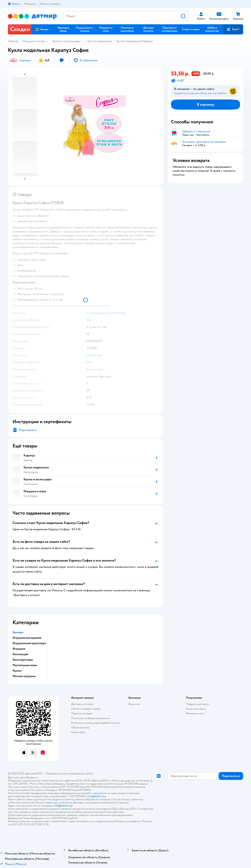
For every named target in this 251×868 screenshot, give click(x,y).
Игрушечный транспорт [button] (29, 643)
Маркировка (27, 430)
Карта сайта (78, 732)
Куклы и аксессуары (66, 41)
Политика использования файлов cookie (96, 723)
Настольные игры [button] (25, 665)
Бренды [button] (18, 632)
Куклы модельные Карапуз (135, 41)
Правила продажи (82, 713)
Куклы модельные (100, 41)
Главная (13, 41)
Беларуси (32, 777)
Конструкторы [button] (23, 660)
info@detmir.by (96, 796)
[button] (233, 29)
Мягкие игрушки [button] (24, 676)
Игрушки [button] (19, 649)
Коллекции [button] (20, 654)
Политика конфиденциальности (91, 718)
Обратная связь (80, 728)
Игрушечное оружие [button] (27, 638)
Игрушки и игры (34, 41)
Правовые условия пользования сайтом (70, 774)
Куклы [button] (17, 671)
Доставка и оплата (82, 704)
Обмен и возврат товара (86, 709)
